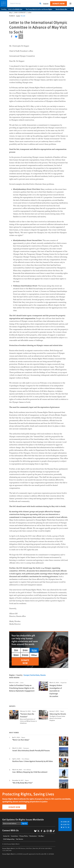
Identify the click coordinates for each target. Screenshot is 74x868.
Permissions (33, 836)
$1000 (25, 655)
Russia (43, 675)
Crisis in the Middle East (16, 9)
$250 (34, 650)
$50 (16, 650)
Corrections (14, 836)
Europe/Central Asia (32, 675)
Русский (23, 16)
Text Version (20, 839)
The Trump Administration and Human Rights (40, 9)
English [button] (46, 4)
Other (34, 655)
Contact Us (6, 836)
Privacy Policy (24, 836)
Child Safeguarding (9, 839)
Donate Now (59, 4)
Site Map (41, 836)
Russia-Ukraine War (63, 9)
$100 (25, 650)
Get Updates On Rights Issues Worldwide (23, 819)
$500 (16, 655)
